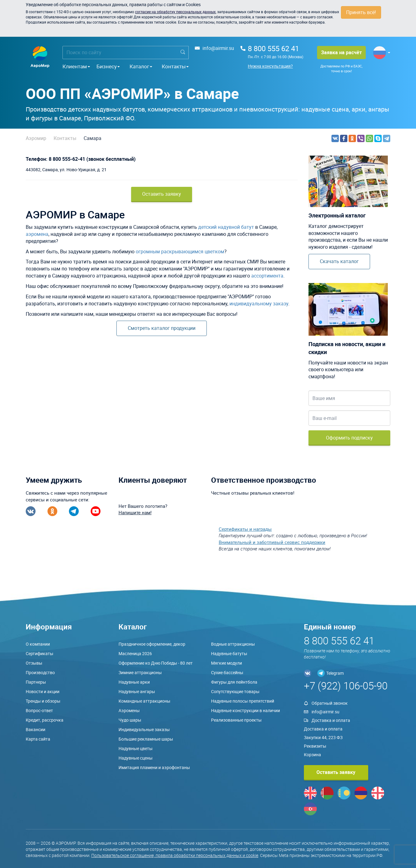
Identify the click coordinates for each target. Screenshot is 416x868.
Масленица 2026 (135, 653)
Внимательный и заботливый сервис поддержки (272, 542)
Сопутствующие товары (235, 691)
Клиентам (76, 66)
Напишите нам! (135, 512)
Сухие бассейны (227, 672)
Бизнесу (108, 66)
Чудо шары (130, 720)
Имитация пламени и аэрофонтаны (154, 767)
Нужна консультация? (270, 66)
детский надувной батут (226, 227)
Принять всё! (361, 12)
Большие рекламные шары (146, 739)
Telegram (335, 673)
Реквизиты (315, 746)
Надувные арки (134, 682)
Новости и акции (43, 691)
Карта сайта (38, 739)
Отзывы (34, 663)
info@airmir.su (218, 48)
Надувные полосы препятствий (243, 701)
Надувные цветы (136, 748)
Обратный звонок (330, 703)
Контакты (175, 66)
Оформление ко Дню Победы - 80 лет (156, 663)
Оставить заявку (162, 194)
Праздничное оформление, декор (152, 644)
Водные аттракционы (233, 644)
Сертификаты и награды (245, 529)
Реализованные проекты (236, 720)
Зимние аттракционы (140, 672)
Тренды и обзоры (43, 701)
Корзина (312, 755)
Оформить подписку (349, 438)
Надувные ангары (137, 691)
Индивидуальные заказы (144, 729)
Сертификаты (40, 653)
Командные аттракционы (144, 701)
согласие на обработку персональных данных (175, 12)
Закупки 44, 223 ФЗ (323, 737)
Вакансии (36, 729)
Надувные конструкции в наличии (246, 710)
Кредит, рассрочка (45, 720)
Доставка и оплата (331, 720)
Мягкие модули (227, 663)
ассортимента (267, 276)
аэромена (37, 234)
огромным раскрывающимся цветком (180, 251)
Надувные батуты (229, 653)
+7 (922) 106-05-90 (346, 686)
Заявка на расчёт (341, 52)
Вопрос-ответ (39, 710)
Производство (40, 672)
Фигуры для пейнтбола (234, 682)
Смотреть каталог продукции (162, 328)
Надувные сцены (136, 758)
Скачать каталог (339, 261)
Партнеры (36, 682)
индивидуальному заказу (259, 304)
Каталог (141, 66)
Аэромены (129, 710)
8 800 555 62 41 (273, 48)
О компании (38, 644)
